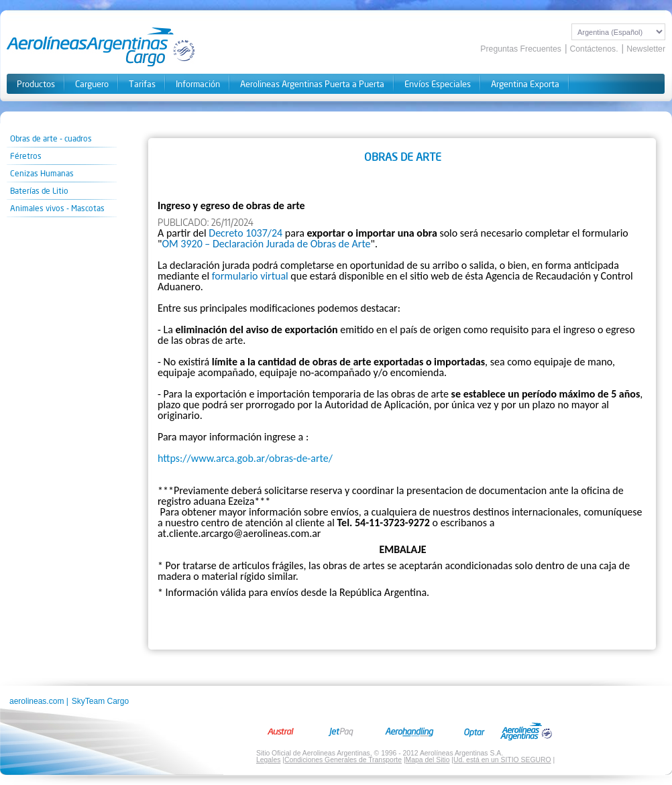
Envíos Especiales (438, 84)
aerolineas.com (37, 701)
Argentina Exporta (525, 84)
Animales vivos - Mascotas (57, 208)
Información (198, 84)
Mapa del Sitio (428, 760)
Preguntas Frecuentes (521, 49)
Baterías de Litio (39, 191)
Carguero (92, 84)
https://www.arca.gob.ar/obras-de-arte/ (245, 458)
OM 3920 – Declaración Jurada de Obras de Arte (266, 244)
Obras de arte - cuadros (51, 138)
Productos (36, 84)
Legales (268, 760)
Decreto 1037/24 (245, 233)
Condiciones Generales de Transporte (343, 760)
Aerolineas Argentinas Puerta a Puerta (312, 84)
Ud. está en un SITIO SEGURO (502, 760)
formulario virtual (250, 276)
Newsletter (646, 49)
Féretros (26, 156)
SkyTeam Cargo (100, 701)
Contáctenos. (594, 49)
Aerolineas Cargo (101, 47)
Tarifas (142, 84)
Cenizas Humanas (42, 173)
